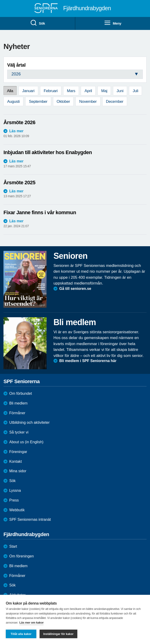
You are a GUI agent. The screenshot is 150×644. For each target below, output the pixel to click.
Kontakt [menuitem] (16, 461)
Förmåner (17, 413)
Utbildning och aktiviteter (29, 422)
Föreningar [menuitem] (18, 452)
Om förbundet (21, 393)
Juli (135, 91)
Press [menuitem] (14, 500)
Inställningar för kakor (58, 634)
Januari (28, 91)
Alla (10, 91)
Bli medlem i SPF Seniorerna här (88, 361)
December (115, 102)
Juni (120, 91)
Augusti (13, 102)
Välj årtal (16, 65)
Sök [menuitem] (37, 23)
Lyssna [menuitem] (15, 490)
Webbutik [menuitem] (17, 510)
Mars (71, 91)
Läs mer (16, 131)
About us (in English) (26, 442)
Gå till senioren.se (75, 289)
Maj (104, 91)
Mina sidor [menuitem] (18, 471)
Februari (51, 91)
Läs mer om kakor (32, 623)
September (38, 102)
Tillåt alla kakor (21, 634)
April (88, 91)
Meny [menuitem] (113, 23)
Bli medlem (18, 403)
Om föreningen (22, 556)
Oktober (63, 102)
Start (13, 546)
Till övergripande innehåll (0, 0)
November (88, 102)
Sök (12, 585)
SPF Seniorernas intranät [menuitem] (30, 519)
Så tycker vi (19, 432)
